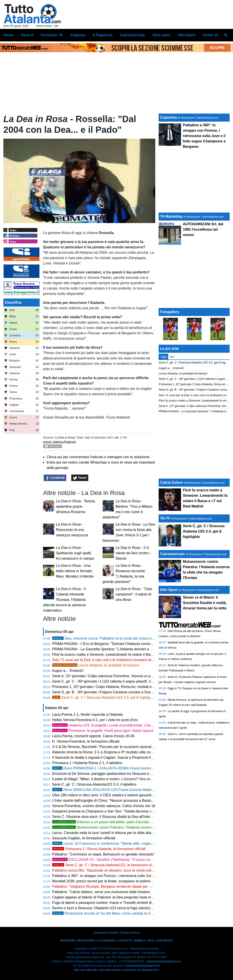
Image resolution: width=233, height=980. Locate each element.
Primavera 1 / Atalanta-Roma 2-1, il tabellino (87, 763)
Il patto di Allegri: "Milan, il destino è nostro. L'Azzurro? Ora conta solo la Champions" (120, 779)
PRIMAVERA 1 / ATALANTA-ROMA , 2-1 (113, 768)
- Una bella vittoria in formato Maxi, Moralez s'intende (75, 571)
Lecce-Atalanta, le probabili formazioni (96, 665)
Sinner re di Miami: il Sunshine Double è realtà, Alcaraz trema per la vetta (205, 603)
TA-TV (166, 518)
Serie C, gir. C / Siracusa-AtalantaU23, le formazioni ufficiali (106, 865)
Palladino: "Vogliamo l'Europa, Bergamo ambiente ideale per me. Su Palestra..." (115, 887)
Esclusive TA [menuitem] (52, 35)
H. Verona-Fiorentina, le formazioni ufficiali (86, 741)
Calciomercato (172, 554)
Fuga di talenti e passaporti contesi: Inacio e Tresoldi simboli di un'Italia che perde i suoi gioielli (127, 903)
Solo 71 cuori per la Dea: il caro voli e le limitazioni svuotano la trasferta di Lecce (116, 660)
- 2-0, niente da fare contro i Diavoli (133, 553)
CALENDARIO (106, 940)
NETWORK (67, 940)
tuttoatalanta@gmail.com (164, 961)
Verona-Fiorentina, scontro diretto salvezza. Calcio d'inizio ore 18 (104, 806)
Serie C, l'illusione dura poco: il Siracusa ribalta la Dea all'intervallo (105, 817)
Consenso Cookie (106, 933)
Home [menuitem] (9, 35)
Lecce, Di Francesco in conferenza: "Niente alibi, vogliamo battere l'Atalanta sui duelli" (126, 844)
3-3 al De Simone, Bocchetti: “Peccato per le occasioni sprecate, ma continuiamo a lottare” (124, 747)
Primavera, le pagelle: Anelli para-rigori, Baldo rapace (103, 731)
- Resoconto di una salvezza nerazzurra (72, 530)
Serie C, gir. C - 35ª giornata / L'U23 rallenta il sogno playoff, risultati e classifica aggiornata (125, 681)
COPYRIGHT (164, 940)
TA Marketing (171, 216)
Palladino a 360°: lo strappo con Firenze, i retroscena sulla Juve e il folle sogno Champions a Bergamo (134, 876)
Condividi (55, 478)
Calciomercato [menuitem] (132, 35)
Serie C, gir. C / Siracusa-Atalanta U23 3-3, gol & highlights (104, 697)
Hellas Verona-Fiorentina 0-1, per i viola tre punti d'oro (95, 720)
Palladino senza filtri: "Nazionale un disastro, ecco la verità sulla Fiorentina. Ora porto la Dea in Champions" (138, 870)
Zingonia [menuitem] (78, 35)
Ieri (172, 357)
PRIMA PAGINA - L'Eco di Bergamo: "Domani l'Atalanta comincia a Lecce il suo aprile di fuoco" (127, 644)
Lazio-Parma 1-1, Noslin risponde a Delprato (88, 715)
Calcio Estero (171, 482)
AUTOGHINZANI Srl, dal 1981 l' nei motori (203, 229)
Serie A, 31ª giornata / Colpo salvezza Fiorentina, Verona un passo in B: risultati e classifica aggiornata (134, 676)
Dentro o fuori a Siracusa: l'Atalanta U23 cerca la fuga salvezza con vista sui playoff (119, 908)
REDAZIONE (85, 940)
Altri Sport (169, 590)
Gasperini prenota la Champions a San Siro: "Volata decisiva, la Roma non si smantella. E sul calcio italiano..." (140, 811)
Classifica (13, 302)
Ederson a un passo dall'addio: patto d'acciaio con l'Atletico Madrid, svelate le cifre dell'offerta (138, 822)
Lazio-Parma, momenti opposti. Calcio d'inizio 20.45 (93, 736)
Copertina (168, 117)
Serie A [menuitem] (27, 35)
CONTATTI (125, 940)
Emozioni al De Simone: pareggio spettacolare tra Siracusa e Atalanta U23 (111, 774)
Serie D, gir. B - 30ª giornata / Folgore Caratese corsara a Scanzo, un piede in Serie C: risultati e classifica (136, 692)
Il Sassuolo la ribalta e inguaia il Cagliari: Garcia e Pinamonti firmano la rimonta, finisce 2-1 (124, 758)
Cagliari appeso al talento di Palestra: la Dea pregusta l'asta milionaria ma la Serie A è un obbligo (129, 897)
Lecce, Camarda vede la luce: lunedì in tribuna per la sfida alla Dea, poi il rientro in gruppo (124, 833)
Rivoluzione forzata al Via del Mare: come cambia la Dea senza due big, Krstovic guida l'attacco (134, 913)
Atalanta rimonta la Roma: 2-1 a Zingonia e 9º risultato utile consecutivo (109, 752)
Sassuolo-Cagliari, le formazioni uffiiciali (84, 838)
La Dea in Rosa (65, 437)
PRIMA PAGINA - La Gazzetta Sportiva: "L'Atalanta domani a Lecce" (107, 649)
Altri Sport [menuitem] (187, 35)
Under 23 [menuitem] (211, 35)
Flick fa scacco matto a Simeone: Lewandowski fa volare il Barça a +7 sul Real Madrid (121, 654)
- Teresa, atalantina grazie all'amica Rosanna (76, 506)
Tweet (80, 478)
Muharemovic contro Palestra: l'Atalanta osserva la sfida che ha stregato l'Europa (129, 827)
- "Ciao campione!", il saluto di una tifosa (134, 594)
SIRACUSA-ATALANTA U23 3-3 (107, 790)
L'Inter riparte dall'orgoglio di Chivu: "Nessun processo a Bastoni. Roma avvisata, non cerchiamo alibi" (133, 801)
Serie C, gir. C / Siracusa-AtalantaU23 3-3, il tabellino (94, 784)
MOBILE (140, 940)
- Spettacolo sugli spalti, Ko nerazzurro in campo (75, 553)
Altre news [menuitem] (161, 35)
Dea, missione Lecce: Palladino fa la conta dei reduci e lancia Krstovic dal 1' (119, 638)
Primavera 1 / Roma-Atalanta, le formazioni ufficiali (99, 849)
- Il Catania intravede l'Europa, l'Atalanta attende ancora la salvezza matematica (64, 600)
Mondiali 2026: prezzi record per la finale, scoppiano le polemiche (104, 881)
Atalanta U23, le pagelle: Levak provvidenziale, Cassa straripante (112, 725)
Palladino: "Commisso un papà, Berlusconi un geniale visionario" (104, 854)
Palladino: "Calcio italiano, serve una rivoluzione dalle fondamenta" (105, 892)
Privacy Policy (130, 933)
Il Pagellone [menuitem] (103, 35)
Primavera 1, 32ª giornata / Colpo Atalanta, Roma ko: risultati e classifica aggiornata (119, 687)
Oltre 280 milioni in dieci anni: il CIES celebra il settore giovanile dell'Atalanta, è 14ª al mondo (126, 795)
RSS (151, 940)
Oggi (163, 357)
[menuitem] (226, 35)
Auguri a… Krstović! (68, 671)
